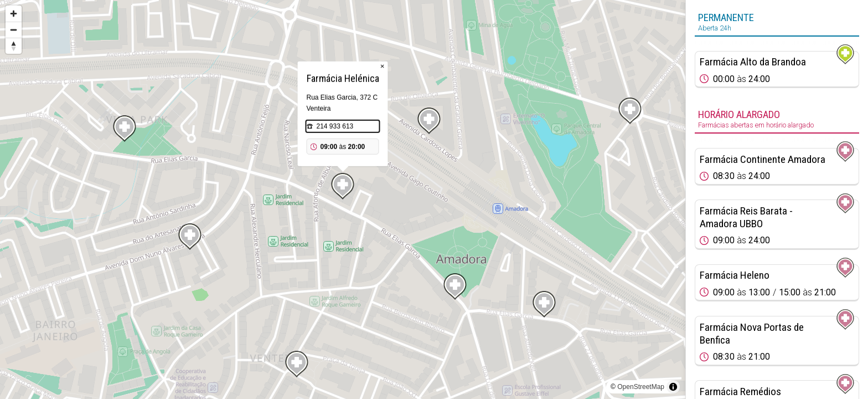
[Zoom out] (14, 30)
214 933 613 (335, 126)
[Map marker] (630, 111)
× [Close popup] (383, 66)
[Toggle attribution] (673, 387)
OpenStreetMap (641, 387)
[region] (343, 199)
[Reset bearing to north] (14, 46)
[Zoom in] (14, 14)
